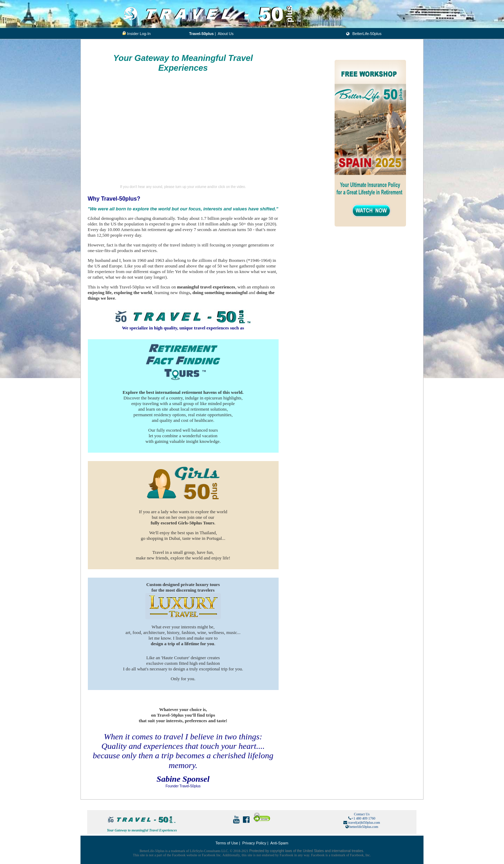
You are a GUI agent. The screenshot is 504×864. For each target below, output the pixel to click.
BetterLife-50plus (363, 34)
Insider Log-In (139, 34)
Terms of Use (227, 843)
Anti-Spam (279, 843)
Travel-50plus (201, 34)
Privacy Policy (254, 843)
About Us (226, 34)
